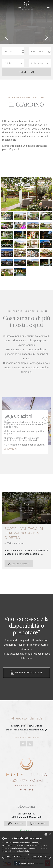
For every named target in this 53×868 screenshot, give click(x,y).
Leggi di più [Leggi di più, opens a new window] (24, 851)
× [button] (50, 834)
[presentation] (8, 420)
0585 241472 (15, 823)
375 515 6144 (38, 823)
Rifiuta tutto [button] (39, 856)
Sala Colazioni (18, 416)
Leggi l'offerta (19, 564)
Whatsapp (26, 831)
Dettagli (12, 449)
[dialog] (26, 850)
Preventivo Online (27, 672)
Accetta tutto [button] (14, 856)
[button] (26, 863)
